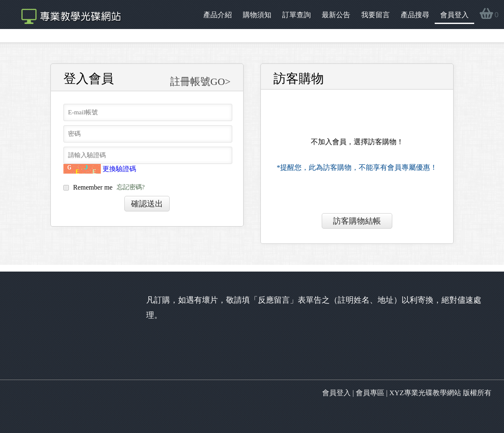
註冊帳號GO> (200, 81)
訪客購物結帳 (357, 221)
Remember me (104, 188)
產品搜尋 (415, 15)
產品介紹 (218, 15)
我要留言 (375, 15)
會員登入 (454, 15)
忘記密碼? (131, 187)
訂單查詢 (297, 15)
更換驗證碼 (119, 169)
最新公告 (336, 15)
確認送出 (147, 204)
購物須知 (257, 15)
